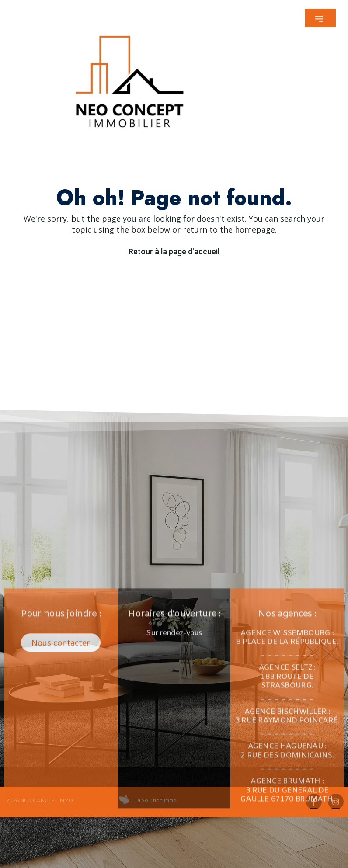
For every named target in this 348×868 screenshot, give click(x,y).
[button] (320, 18)
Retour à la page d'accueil (174, 252)
